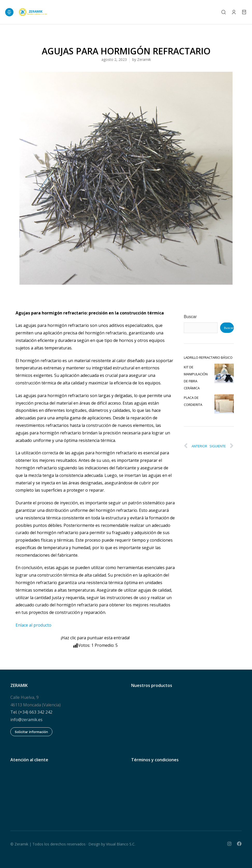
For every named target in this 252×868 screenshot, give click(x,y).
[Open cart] (244, 12)
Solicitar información (31, 732)
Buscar (190, 317)
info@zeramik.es (26, 720)
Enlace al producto (33, 625)
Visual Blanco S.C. (121, 844)
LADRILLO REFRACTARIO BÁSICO (208, 357)
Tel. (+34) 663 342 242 (31, 712)
